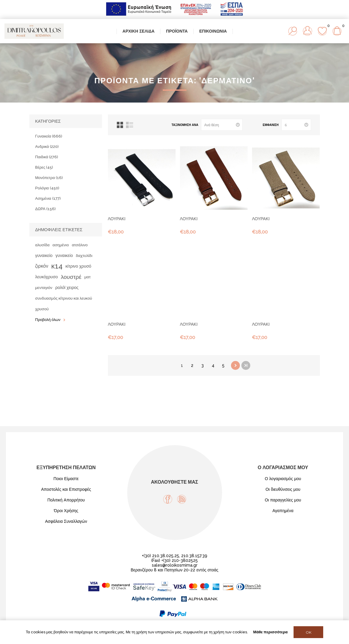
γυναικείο (44, 255)
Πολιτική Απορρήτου (66, 500)
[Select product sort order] (222, 125)
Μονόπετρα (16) (49, 178)
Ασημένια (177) (48, 198)
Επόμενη (235, 365)
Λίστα (130, 125)
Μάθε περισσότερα (270, 632)
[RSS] (182, 499)
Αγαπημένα (283, 511)
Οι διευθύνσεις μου (283, 489)
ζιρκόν (42, 266)
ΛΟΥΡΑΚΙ (117, 219)
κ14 (57, 266)
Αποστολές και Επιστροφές (66, 489)
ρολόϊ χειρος (67, 287)
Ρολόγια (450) (47, 188)
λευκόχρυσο (47, 277)
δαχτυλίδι (84, 255)
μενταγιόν (44, 287)
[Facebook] (168, 499)
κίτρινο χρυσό (78, 266)
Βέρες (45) (44, 167)
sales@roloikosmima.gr (175, 565)
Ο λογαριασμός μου (283, 479)
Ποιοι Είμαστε (66, 479)
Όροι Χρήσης (66, 511)
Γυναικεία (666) (49, 136)
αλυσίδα (43, 245)
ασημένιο (61, 245)
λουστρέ (71, 277)
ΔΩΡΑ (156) (46, 209)
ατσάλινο (80, 245)
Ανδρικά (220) (47, 147)
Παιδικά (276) (47, 157)
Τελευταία (246, 365)
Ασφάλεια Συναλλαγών (66, 521)
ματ (87, 277)
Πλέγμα (120, 125)
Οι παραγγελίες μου (283, 500)
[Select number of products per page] (296, 125)
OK (309, 632)
